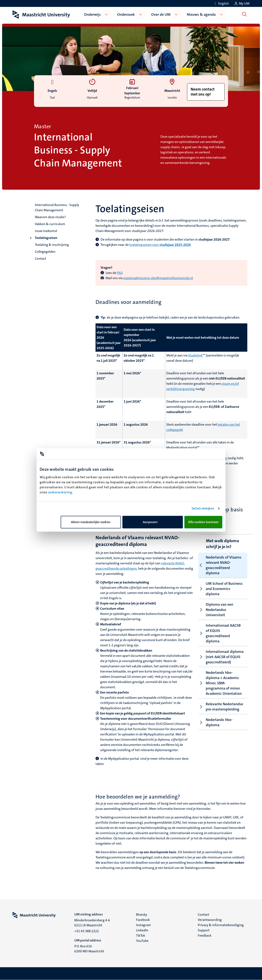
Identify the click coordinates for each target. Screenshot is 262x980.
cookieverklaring (60, 492)
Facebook (143, 920)
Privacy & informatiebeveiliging (221, 925)
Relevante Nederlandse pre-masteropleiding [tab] (221, 707)
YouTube (142, 941)
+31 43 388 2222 (87, 931)
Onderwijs (93, 14)
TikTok (141, 935)
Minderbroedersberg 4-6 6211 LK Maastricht (92, 923)
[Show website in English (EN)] (221, 3)
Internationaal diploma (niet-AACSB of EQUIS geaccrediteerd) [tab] (221, 657)
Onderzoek (127, 14)
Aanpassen (153, 522)
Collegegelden (45, 252)
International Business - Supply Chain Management (57, 207)
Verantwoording (210, 920)
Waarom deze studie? (50, 217)
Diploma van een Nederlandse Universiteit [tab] (216, 610)
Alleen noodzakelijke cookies (91, 522)
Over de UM (162, 14)
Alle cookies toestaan (203, 522)
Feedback (205, 935)
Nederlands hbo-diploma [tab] (215, 722)
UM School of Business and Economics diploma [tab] (221, 589)
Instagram (143, 925)
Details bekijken (203, 508)
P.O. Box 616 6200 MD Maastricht (89, 949)
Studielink (195, 355)
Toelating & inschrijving (52, 245)
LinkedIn (142, 930)
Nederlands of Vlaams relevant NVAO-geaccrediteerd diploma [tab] (220, 565)
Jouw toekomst (46, 231)
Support (204, 930)
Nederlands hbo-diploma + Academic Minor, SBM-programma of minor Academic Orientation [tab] (220, 683)
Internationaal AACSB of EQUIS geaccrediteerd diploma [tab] (219, 633)
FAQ (120, 273)
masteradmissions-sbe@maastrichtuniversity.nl (158, 278)
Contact (41, 259)
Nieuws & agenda (202, 14)
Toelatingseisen (46, 238)
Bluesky (142, 915)
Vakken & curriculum (50, 224)
